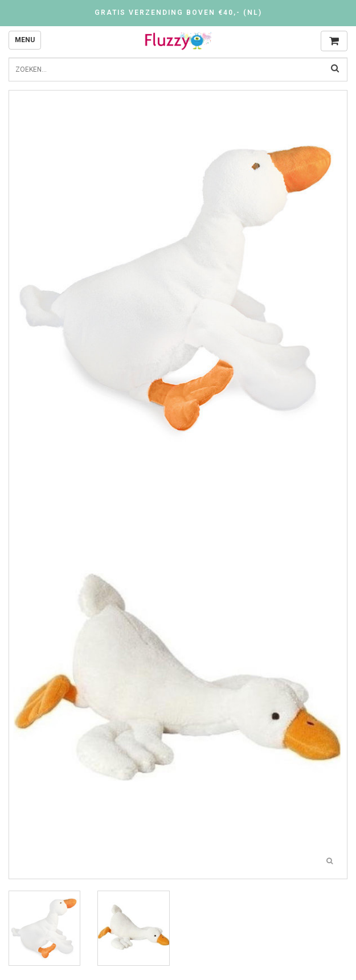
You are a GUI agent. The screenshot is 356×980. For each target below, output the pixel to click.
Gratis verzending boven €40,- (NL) (178, 13)
